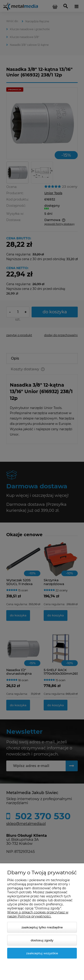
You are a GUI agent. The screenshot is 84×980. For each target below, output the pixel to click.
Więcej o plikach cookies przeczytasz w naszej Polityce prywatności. (38, 914)
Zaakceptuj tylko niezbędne (42, 927)
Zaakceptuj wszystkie (42, 953)
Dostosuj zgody (42, 940)
